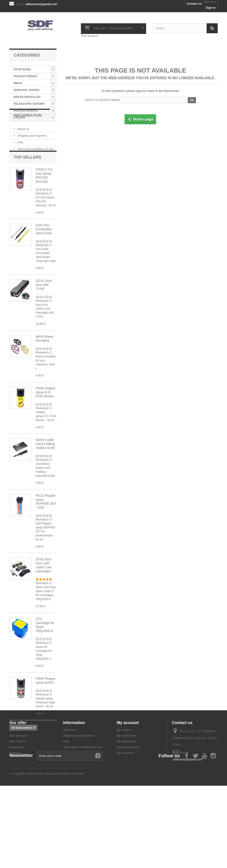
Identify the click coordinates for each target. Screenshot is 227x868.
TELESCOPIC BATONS (29, 104)
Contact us (194, 4)
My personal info (128, 811)
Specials (15, 794)
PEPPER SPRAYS (26, 111)
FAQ (20, 160)
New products (19, 800)
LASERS (19, 117)
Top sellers (27, 183)
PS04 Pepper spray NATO (46, 706)
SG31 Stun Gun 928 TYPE (44, 310)
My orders (124, 794)
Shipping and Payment (31, 153)
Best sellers (17, 805)
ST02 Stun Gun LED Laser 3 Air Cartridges (44, 591)
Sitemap (15, 817)
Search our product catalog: (102, 100)
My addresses (126, 805)
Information (28, 134)
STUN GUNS (22, 69)
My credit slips (127, 800)
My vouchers (126, 817)
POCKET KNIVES (25, 76)
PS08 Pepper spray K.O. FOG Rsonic (46, 418)
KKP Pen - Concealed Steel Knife (44, 255)
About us (23, 146)
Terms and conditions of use (35, 166)
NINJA (18, 83)
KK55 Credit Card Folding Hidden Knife (45, 469)
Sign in (211, 8)
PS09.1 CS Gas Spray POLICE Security (44, 201)
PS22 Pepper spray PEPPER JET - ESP (46, 527)
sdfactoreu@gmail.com (188, 823)
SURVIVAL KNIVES (26, 90)
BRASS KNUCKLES (27, 97)
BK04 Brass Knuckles (44, 364)
